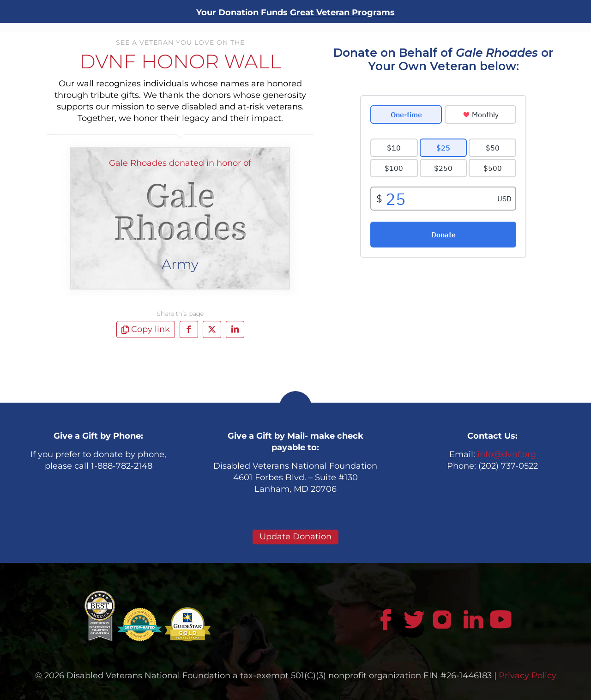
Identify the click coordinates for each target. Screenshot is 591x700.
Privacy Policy (528, 676)
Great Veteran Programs (342, 12)
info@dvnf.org (507, 454)
